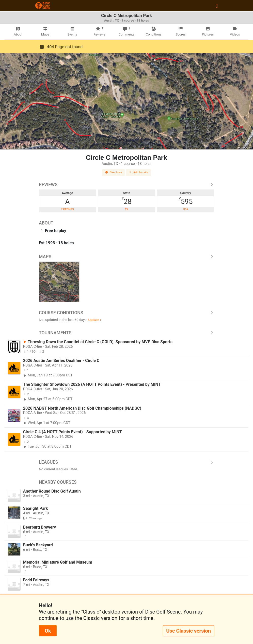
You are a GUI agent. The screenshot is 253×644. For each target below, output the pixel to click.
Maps (126, 257)
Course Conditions (126, 313)
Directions (114, 172)
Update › (95, 320)
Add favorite (138, 172)
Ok (48, 631)
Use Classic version (188, 631)
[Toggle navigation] (217, 6)
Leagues (126, 462)
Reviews (126, 185)
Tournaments (126, 333)
